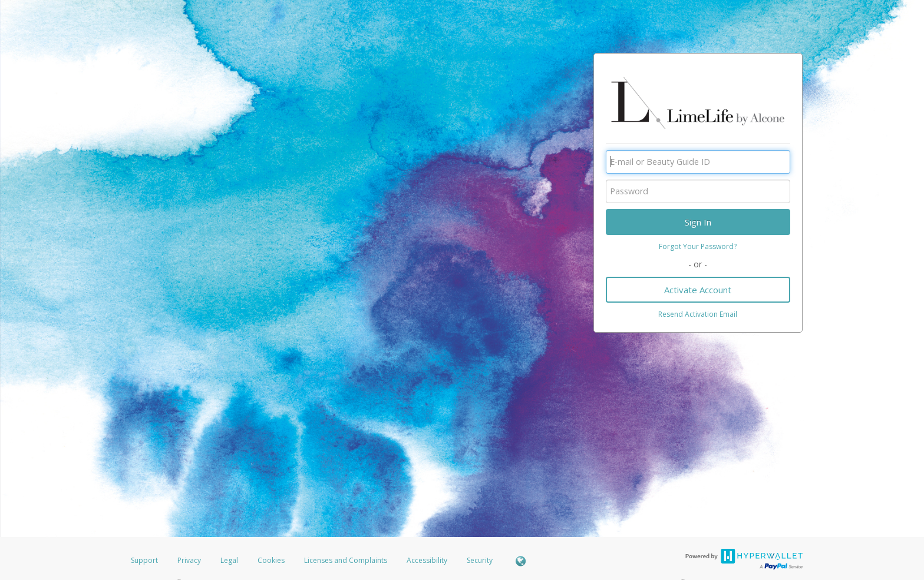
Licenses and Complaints (346, 560)
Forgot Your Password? (698, 246)
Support (144, 560)
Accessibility (427, 560)
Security (480, 560)
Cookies (271, 560)
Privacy (189, 560)
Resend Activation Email (698, 314)
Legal (229, 560)
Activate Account (698, 290)
